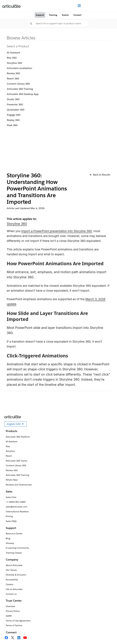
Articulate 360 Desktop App (23, 94)
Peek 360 (12, 125)
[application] (108, 635)
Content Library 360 (18, 84)
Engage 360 (14, 115)
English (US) (17, 425)
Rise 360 (12, 58)
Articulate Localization (19, 68)
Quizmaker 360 (16, 110)
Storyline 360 (14, 63)
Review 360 (13, 73)
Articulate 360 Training (20, 89)
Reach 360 (13, 79)
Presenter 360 (15, 104)
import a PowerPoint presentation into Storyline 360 (57, 231)
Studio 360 (13, 99)
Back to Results (100, 175)
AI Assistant (14, 53)
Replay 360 (13, 120)
